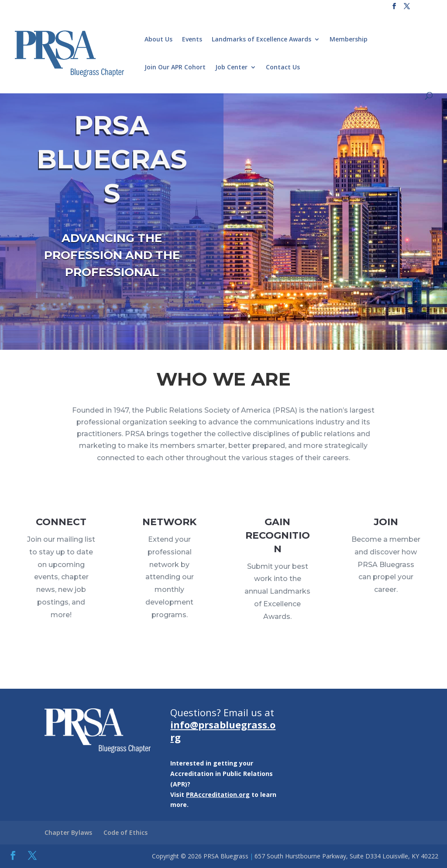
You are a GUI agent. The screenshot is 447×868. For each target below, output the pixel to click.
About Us (158, 40)
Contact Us (283, 68)
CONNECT (61, 537)
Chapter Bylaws (68, 832)
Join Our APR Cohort (175, 68)
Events (192, 40)
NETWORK (169, 539)
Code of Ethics (126, 832)
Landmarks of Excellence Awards (261, 40)
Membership (349, 40)
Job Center (231, 68)
